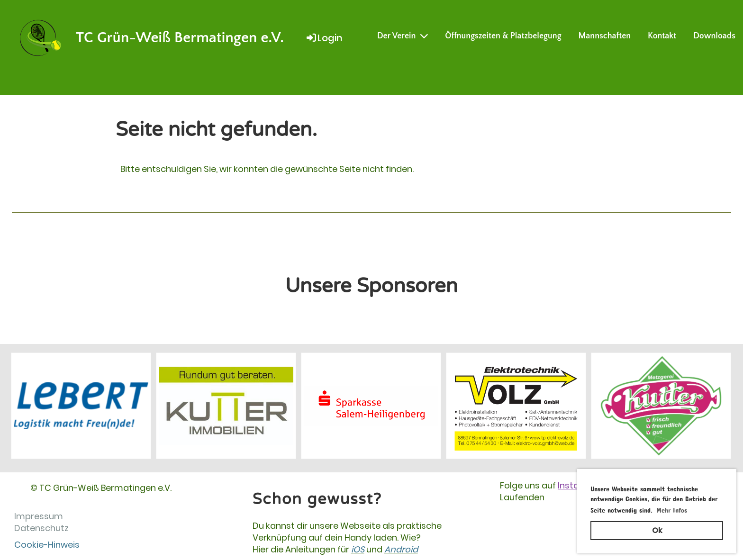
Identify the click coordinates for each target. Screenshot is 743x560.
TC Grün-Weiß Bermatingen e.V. (180, 38)
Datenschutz (41, 528)
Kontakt (662, 36)
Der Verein (403, 36)
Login (324, 38)
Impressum (39, 516)
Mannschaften (605, 36)
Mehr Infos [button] (672, 509)
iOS (358, 549)
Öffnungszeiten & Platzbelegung (503, 36)
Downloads (714, 36)
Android (401, 549)
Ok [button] (657, 530)
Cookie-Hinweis (47, 545)
